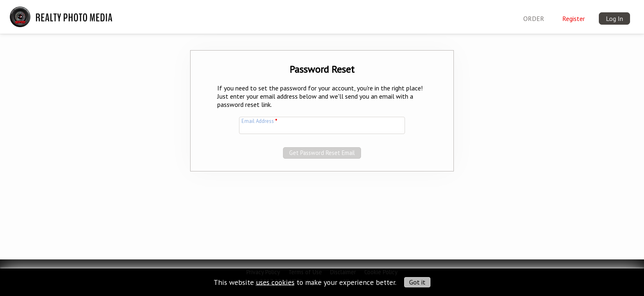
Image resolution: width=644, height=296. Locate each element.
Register (574, 18)
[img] (63, 13)
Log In (614, 18)
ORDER (534, 18)
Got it (417, 282)
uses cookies (275, 282)
